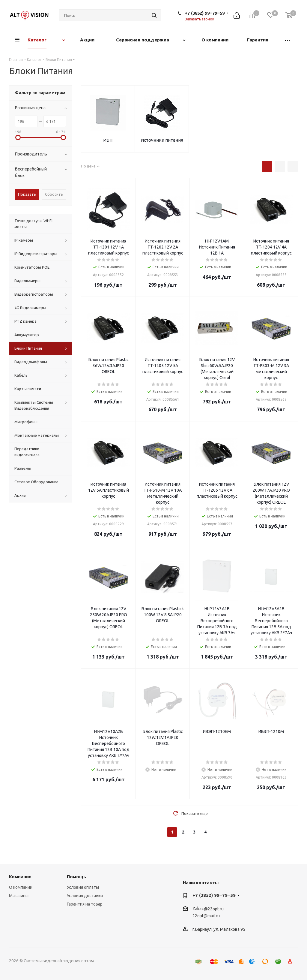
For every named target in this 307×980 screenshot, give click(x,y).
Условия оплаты (83, 887)
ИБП (108, 140)
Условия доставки (85, 896)
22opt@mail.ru (206, 916)
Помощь (76, 877)
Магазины (19, 896)
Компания (20, 877)
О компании (21, 887)
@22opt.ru (214, 909)
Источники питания (162, 140)
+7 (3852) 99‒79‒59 (205, 13)
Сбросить (54, 194)
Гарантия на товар (85, 904)
